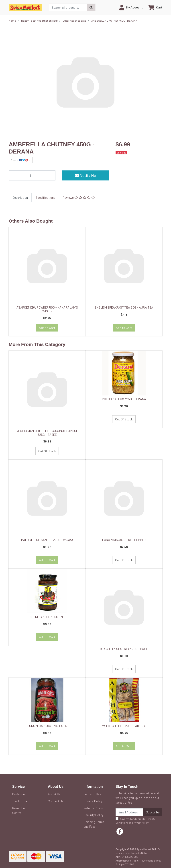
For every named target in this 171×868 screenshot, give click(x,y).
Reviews (79, 198)
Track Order (20, 801)
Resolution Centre (19, 810)
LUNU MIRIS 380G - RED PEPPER (124, 540)
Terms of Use (92, 794)
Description (20, 198)
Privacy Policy (93, 801)
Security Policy (93, 815)
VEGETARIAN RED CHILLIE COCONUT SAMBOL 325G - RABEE (47, 433)
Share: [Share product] (20, 160)
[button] (131, 7)
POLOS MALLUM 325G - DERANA (124, 399)
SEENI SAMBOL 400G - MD (47, 617)
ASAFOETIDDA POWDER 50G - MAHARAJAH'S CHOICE (47, 309)
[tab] (20, 198)
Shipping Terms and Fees (94, 824)
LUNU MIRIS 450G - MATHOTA (47, 726)
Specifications (45, 198)
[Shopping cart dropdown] (155, 7)
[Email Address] (129, 812)
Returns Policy (93, 808)
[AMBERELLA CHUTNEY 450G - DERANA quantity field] (32, 175)
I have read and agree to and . (135, 821)
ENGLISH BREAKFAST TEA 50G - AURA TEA (124, 307)
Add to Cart (47, 328)
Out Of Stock (47, 451)
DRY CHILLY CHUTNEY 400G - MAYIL (124, 649)
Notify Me (85, 175)
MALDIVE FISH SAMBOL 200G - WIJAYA (47, 540)
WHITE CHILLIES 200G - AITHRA (124, 726)
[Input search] (68, 7)
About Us (54, 794)
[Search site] (91, 7)
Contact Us (56, 801)
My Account (20, 794)
